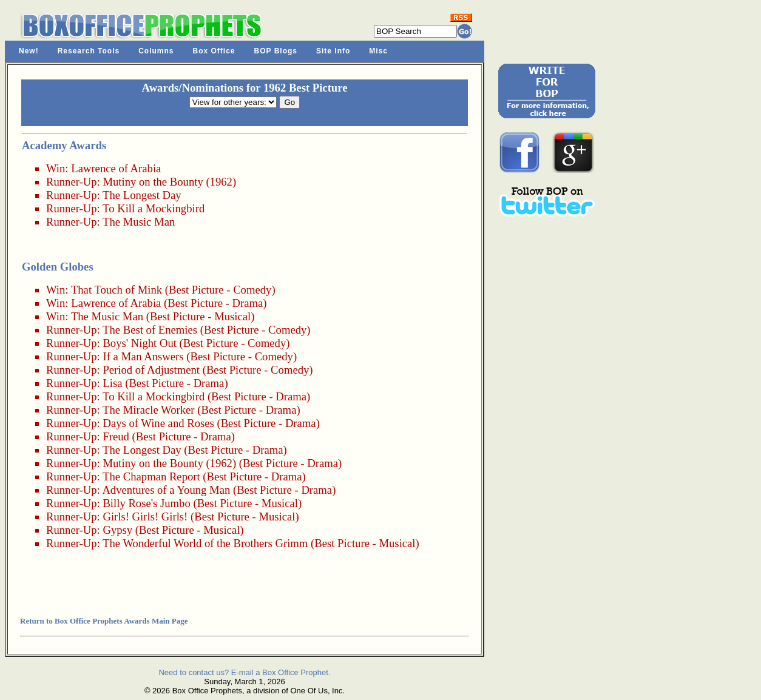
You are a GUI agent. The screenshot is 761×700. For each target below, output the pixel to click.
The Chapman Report (151, 476)
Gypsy (117, 530)
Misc (378, 51)
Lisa (112, 383)
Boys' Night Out (140, 343)
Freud (116, 436)
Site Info (333, 51)
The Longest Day (142, 195)
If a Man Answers (143, 356)
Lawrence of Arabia (116, 168)
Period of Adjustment (151, 370)
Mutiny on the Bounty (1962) (169, 182)
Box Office (214, 51)
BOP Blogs (276, 51)
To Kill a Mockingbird (154, 208)
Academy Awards (64, 145)
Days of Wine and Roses (158, 423)
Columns (156, 51)
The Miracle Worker (148, 410)
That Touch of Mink (117, 290)
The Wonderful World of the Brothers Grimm (205, 543)
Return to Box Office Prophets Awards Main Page (104, 621)
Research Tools (89, 51)
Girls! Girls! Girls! (145, 517)
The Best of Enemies (150, 330)
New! (29, 51)
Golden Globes (58, 267)
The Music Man (139, 222)
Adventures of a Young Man (166, 490)
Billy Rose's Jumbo (146, 503)
